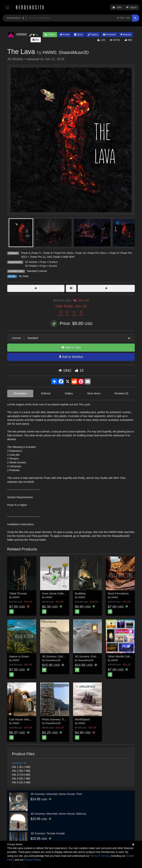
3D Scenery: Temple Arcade (48, 833)
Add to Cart (71, 347)
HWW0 (49, 52)
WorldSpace (82, 719)
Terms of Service (100, 856)
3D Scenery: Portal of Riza (91, 656)
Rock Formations (118, 593)
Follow (50, 35)
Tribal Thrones (18, 593)
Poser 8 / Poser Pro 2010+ (59, 253)
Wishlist (126, 35)
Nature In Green (19, 656)
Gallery (93, 35)
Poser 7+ (37, 253)
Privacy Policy (32, 860)
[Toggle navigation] (7, 7)
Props (43, 262)
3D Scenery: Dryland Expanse (61, 656)
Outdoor (53, 262)
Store (79, 35)
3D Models (31, 262)
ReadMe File (19, 763)
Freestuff (109, 35)
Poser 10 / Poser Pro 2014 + (92, 253)
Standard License (37, 271)
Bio (36, 40)
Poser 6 (26, 253)
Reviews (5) (121, 393)
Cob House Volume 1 (22, 719)
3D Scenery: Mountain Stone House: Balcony (58, 814)
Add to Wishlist (71, 357)
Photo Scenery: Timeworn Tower (62, 719)
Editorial (46, 393)
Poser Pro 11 (38, 257)
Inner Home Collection (56, 593)
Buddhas (80, 593)
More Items (94, 393)
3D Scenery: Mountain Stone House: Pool (56, 794)
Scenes (53, 266)
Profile (65, 35)
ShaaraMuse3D (74, 52)
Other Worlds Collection (122, 656)
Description (20, 393)
